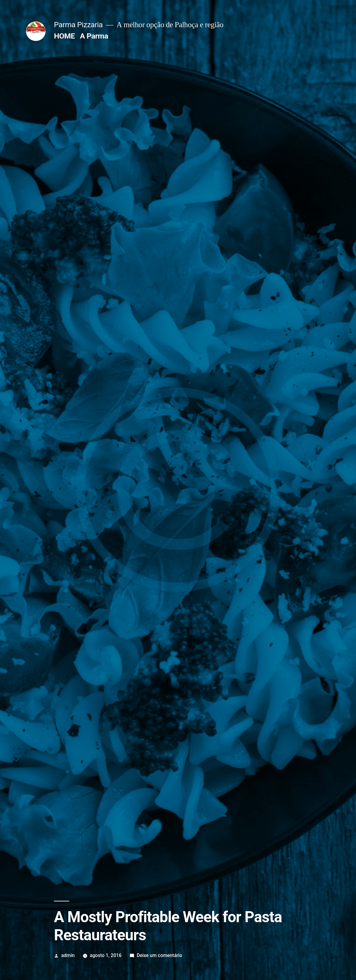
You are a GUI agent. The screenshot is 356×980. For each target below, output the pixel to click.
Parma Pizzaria (78, 25)
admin (68, 955)
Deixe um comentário (159, 955)
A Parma (94, 36)
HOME (64, 36)
